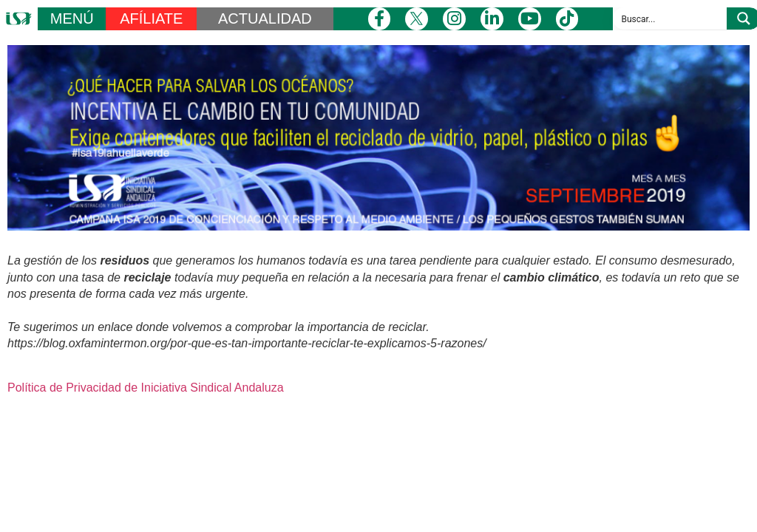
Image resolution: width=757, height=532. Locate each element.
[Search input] (671, 18)
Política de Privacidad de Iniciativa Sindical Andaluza (146, 388)
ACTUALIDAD (265, 18)
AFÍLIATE (151, 18)
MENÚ (72, 18)
